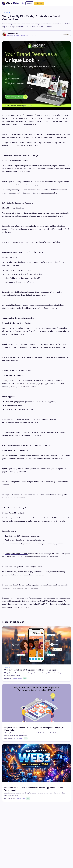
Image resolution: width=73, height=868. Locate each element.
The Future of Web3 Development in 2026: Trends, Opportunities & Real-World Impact (34, 789)
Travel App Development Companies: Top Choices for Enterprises (31, 670)
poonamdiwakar (10, 798)
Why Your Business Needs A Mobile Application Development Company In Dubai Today (34, 729)
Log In (29, 3)
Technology (6, 12)
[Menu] (46, 3)
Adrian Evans (9, 738)
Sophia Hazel (12, 33)
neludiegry (8, 678)
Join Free (39, 3)
